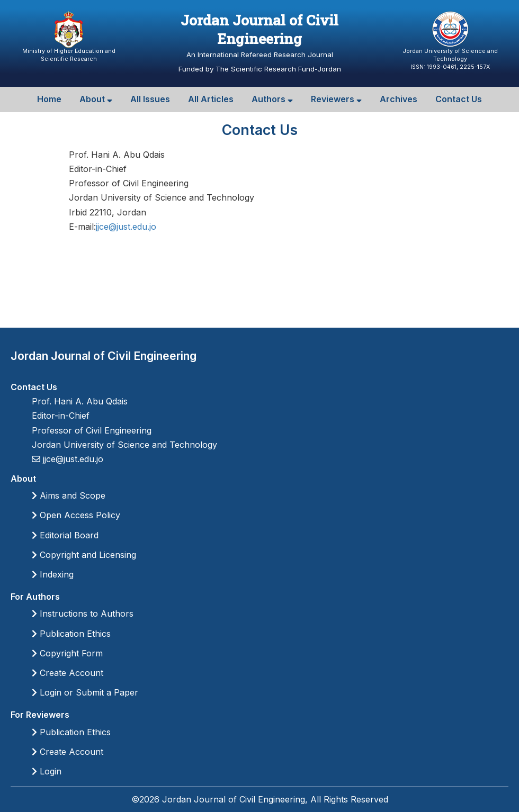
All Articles (211, 99)
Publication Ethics (71, 634)
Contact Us (459, 99)
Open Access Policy (76, 515)
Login (47, 771)
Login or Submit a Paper (85, 692)
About (96, 99)
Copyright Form (67, 653)
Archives (399, 99)
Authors (272, 99)
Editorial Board (65, 535)
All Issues (150, 99)
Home (49, 99)
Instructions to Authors (83, 613)
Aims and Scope (69, 495)
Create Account (68, 673)
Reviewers (336, 99)
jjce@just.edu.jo (126, 227)
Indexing (53, 574)
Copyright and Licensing (84, 555)
